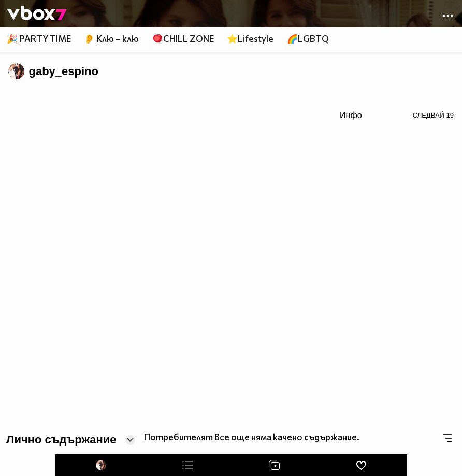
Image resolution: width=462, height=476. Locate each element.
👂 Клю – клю (111, 39)
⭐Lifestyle (250, 39)
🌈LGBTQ (308, 39)
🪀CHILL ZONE (183, 39)
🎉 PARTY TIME (39, 39)
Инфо (351, 115)
